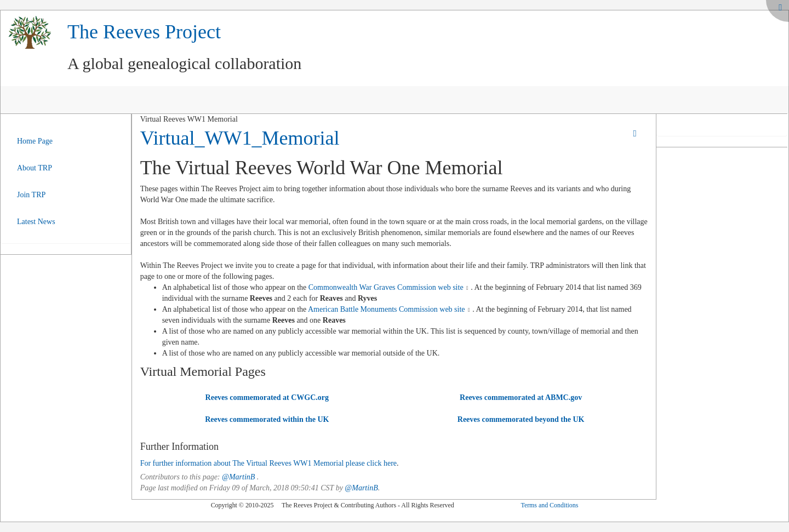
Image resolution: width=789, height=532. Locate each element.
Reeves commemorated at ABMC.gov (521, 397)
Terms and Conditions (549, 505)
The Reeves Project (144, 32)
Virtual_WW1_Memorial (240, 138)
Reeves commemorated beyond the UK (521, 419)
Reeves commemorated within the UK (267, 419)
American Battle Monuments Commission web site (387, 309)
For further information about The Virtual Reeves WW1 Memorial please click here (268, 463)
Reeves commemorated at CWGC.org (267, 397)
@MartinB (238, 477)
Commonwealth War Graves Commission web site (386, 287)
